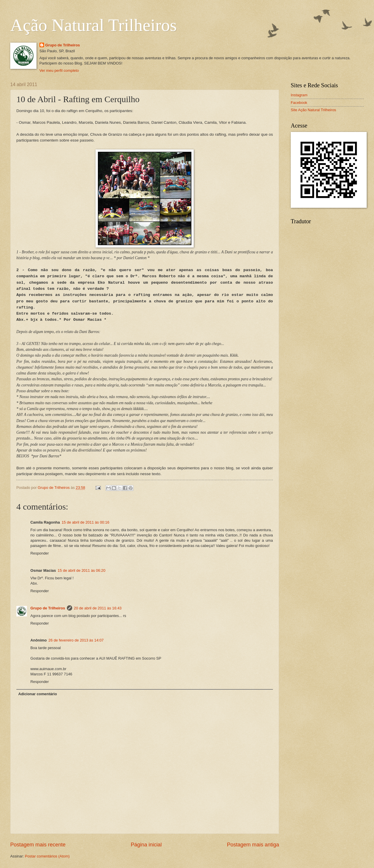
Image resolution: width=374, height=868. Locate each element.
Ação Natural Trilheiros (93, 25)
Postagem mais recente (38, 845)
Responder (40, 553)
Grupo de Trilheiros (63, 45)
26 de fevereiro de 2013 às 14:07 (76, 640)
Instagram (299, 95)
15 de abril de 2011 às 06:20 (81, 570)
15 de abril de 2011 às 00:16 (85, 522)
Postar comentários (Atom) (47, 856)
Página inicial (146, 845)
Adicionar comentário (37, 694)
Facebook (299, 103)
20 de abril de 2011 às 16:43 (98, 608)
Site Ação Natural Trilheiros (313, 110)
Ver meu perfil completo (59, 70)
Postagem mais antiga (253, 845)
